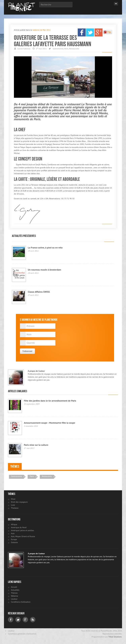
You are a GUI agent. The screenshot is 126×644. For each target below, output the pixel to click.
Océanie (14, 542)
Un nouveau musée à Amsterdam (44, 270)
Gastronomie (58, 49)
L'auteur (14, 599)
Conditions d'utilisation (21, 602)
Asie (13, 533)
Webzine (15, 596)
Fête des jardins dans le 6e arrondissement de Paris (50, 401)
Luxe (13, 505)
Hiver (13, 499)
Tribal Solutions (115, 637)
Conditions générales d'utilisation (22, 634)
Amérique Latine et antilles (22, 530)
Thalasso (15, 508)
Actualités (15, 590)
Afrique (14, 524)
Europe (14, 539)
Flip (107, 32)
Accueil (14, 587)
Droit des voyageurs (19, 502)
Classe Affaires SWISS (39, 292)
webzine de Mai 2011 (42, 30)
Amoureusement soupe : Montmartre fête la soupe (49, 423)
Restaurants (74, 49)
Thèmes (15, 466)
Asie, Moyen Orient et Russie (23, 536)
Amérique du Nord (19, 527)
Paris (66, 49)
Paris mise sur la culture (36, 445)
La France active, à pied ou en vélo (45, 248)
